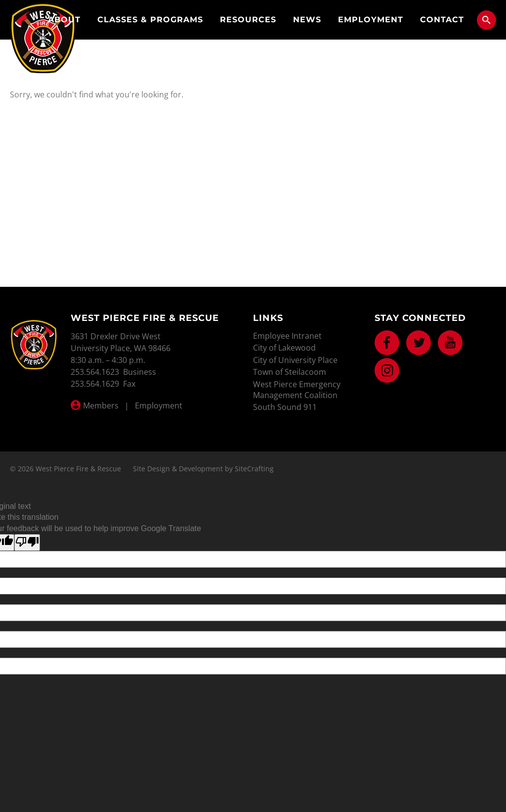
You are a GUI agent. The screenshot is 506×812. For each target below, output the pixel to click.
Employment (371, 20)
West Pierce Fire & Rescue (43, 38)
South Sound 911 (285, 407)
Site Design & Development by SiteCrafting (203, 469)
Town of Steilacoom (290, 372)
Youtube (450, 343)
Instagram (387, 370)
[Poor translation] (27, 542)
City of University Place (295, 360)
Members (101, 406)
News (307, 20)
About (64, 20)
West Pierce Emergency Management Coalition (297, 390)
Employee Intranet (287, 336)
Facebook (387, 343)
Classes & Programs (150, 20)
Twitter (419, 343)
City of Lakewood (284, 348)
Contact (442, 20)
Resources (248, 20)
